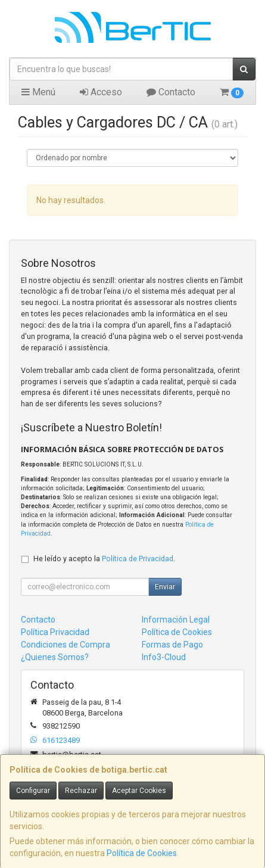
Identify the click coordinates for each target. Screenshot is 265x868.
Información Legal (176, 620)
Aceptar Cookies (139, 791)
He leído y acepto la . (104, 559)
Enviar (165, 587)
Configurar (33, 791)
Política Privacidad (55, 632)
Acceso (101, 92)
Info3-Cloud (164, 657)
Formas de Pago (172, 645)
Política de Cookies (142, 853)
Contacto (171, 92)
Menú (38, 92)
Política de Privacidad (138, 559)
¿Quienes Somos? (55, 657)
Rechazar (81, 791)
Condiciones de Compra (66, 645)
